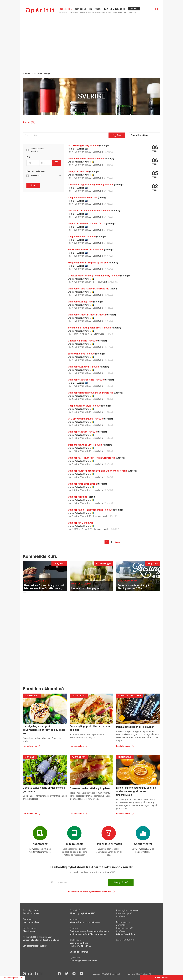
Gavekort (90, 13)
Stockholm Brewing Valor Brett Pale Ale (89, 328)
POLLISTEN (65, 9)
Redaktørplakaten (51, 940)
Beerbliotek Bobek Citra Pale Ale (86, 250)
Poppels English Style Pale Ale (84, 406)
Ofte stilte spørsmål (79, 952)
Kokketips (132, 13)
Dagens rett (63, 13)
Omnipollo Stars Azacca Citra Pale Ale (89, 289)
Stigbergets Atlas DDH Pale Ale (85, 445)
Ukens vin (74, 13)
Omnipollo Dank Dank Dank (82, 484)
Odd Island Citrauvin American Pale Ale (89, 211)
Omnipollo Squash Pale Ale (82, 432)
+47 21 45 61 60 (84, 946)
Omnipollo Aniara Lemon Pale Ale (86, 159)
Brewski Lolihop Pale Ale (81, 354)
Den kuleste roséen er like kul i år (135, 727)
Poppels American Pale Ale (83, 198)
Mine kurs (122, 13)
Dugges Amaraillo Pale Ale (82, 341)
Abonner (134, 9)
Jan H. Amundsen (31, 922)
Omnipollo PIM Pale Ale (80, 523)
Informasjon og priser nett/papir (85, 922)
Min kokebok (111, 13)
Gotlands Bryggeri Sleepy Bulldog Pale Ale (91, 185)
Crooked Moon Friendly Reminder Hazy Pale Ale (94, 276)
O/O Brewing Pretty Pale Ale (83, 146)
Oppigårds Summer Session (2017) (87, 224)
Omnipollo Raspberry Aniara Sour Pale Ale (91, 393)
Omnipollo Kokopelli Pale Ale (83, 367)
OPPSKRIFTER (84, 9)
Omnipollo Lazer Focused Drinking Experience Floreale (98, 471)
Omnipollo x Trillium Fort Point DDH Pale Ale (92, 458)
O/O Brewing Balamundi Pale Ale (85, 419)
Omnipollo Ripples (78, 497)
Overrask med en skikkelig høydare (90, 788)
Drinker (82, 13)
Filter (33, 185)
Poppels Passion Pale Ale (82, 237)
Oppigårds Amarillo (78, 172)
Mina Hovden (29, 931)
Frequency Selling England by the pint (88, 263)
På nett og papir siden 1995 (82, 913)
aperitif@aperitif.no (79, 943)
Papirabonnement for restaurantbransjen (89, 931)
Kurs (98, 9)
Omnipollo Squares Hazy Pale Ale (86, 380)
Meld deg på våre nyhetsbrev (83, 961)
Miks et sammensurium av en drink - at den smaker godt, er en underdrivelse (137, 791)
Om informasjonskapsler (35, 946)
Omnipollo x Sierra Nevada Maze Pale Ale (90, 510)
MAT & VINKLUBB (115, 9)
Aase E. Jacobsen (31, 913)
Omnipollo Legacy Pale (80, 302)
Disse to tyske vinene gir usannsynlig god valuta (44, 789)
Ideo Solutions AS (144, 974)
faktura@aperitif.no (126, 934)
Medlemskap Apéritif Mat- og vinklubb (88, 934)
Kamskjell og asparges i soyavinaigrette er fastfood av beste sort (44, 730)
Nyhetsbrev (100, 13)
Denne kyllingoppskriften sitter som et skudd (90, 728)
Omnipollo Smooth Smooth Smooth (87, 315)
